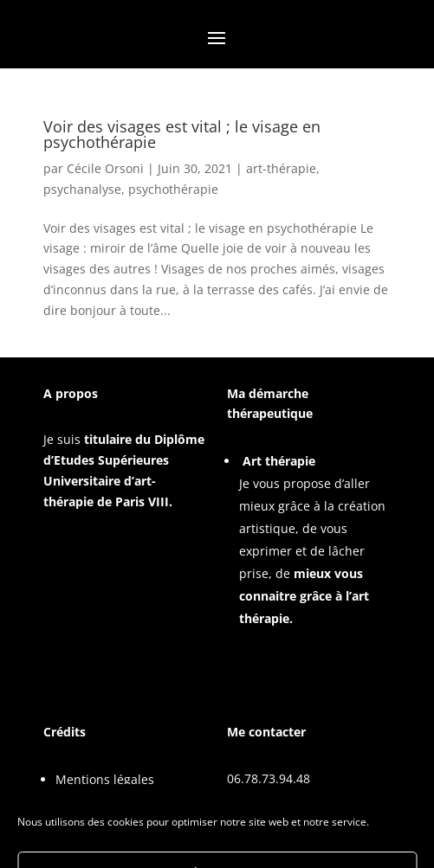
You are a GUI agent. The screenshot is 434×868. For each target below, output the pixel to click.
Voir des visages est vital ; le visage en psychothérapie (182, 134)
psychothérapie (173, 189)
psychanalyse (82, 189)
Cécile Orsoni (105, 168)
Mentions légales (105, 779)
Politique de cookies (113, 802)
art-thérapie (281, 168)
